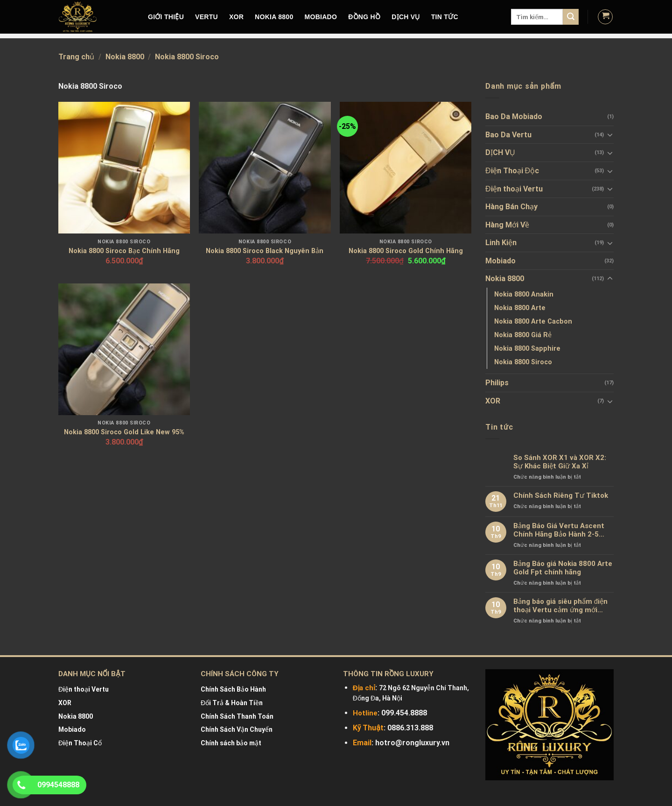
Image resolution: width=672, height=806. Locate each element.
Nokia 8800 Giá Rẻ (523, 335)
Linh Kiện (501, 243)
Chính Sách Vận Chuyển (237, 729)
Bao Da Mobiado (514, 117)
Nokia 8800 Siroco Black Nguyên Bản (265, 251)
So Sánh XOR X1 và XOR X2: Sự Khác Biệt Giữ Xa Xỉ (560, 462)
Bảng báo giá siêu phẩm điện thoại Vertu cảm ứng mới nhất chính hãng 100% (560, 606)
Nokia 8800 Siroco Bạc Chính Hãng (124, 251)
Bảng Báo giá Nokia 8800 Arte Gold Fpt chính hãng (563, 568)
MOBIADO (321, 17)
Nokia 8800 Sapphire (527, 349)
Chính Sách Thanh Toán (237, 716)
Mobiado (500, 261)
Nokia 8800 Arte (520, 308)
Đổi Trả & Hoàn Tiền (232, 703)
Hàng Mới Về (507, 225)
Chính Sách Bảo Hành (233, 689)
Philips (497, 383)
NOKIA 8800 (274, 17)
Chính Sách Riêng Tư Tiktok (561, 495)
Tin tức (445, 17)
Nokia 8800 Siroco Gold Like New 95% (124, 432)
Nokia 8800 (125, 57)
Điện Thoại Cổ (80, 743)
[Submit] (571, 17)
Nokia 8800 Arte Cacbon (533, 322)
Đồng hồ (364, 17)
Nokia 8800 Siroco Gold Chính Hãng (406, 251)
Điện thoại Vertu (514, 189)
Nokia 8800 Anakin (524, 294)
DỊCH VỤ (406, 17)
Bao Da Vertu (508, 135)
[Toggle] (610, 134)
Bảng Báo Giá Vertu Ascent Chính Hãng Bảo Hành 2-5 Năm (559, 530)
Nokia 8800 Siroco (523, 362)
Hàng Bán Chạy (511, 207)
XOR (236, 17)
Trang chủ (76, 57)
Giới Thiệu (166, 17)
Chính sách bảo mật (231, 743)
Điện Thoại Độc (512, 171)
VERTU (206, 17)
